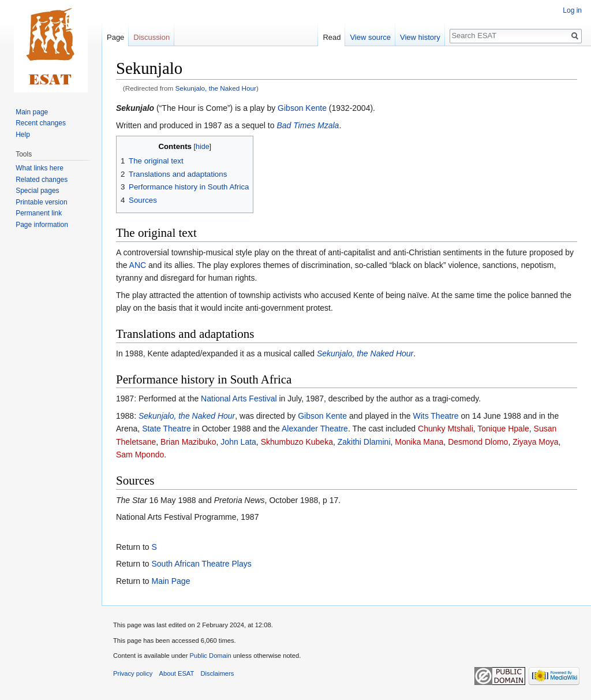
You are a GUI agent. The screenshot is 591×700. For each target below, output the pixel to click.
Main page (32, 112)
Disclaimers (218, 673)
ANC (138, 265)
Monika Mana (419, 442)
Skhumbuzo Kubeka (297, 442)
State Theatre (167, 429)
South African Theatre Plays (201, 564)
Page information (42, 225)
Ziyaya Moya (535, 442)
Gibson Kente (302, 108)
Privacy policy (133, 673)
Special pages (37, 191)
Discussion (152, 37)
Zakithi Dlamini (364, 442)
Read (332, 37)
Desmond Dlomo (478, 442)
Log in (572, 10)
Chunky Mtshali (446, 429)
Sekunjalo (135, 108)
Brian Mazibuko (188, 442)
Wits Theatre (435, 416)
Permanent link (39, 213)
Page (115, 37)
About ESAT (177, 673)
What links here (40, 168)
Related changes (42, 180)
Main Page (171, 581)
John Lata (238, 442)
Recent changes (41, 123)
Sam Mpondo (140, 455)
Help (23, 135)
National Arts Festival (239, 399)
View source (370, 37)
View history (420, 37)
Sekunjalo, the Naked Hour (216, 88)
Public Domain (210, 656)
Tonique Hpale (503, 429)
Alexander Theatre (315, 429)
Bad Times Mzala (308, 125)
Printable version (41, 202)
